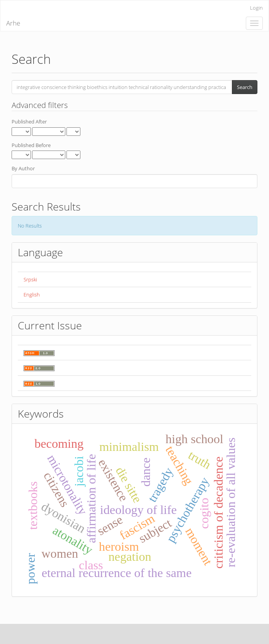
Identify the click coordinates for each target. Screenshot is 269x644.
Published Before (31, 145)
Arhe (13, 23)
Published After (29, 122)
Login (256, 8)
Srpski (30, 279)
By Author (23, 168)
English (32, 295)
